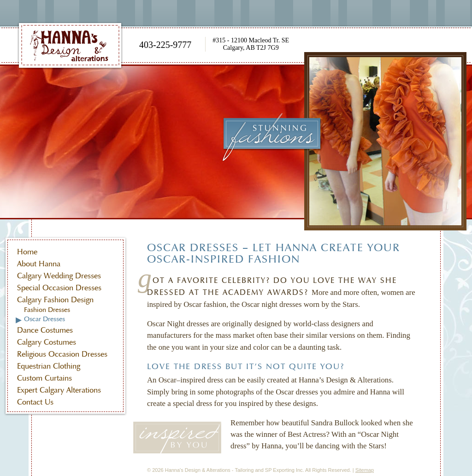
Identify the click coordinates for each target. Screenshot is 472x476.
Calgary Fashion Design (55, 300)
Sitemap (365, 470)
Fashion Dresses (47, 310)
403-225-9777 (165, 45)
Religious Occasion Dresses (62, 354)
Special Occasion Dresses (59, 288)
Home (27, 252)
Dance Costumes (45, 330)
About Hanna (39, 264)
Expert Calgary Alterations (59, 390)
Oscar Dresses (44, 319)
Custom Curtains (44, 378)
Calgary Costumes (47, 342)
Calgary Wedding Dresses (59, 276)
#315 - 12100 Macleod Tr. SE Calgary (251, 44)
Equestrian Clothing (49, 366)
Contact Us (35, 402)
